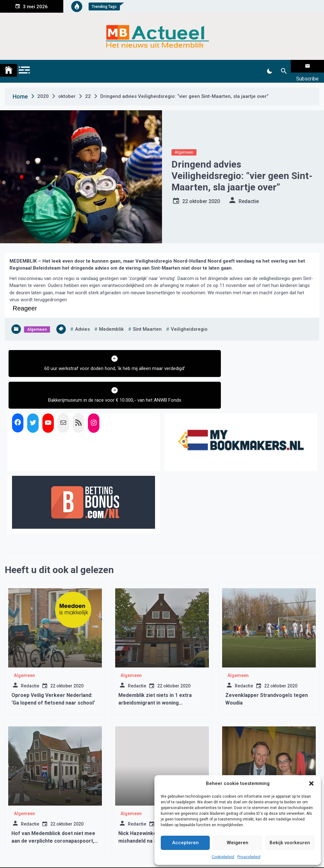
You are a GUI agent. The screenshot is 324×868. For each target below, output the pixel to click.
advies (82, 321)
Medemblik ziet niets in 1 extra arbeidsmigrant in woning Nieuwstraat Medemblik (155, 670)
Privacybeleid (249, 857)
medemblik (111, 321)
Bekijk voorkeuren (290, 843)
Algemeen (184, 144)
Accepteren (185, 843)
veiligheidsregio (189, 321)
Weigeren (238, 843)
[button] (311, 783)
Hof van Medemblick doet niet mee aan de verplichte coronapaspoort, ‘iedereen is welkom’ (53, 808)
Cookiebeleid (223, 857)
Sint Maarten (147, 321)
